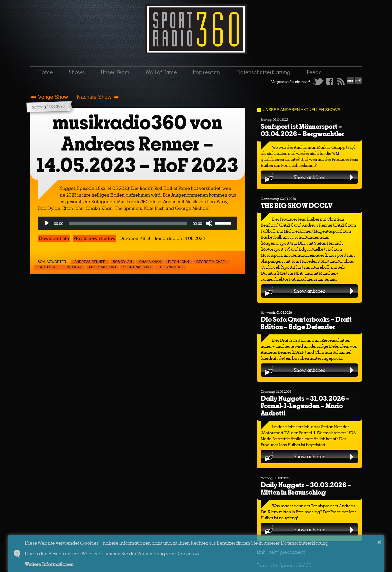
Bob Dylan (122, 262)
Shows (77, 72)
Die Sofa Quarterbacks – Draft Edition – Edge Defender (306, 323)
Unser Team (115, 72)
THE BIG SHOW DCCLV (296, 205)
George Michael (211, 262)
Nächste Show (94, 97)
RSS (341, 81)
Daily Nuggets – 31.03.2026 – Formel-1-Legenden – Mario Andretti (305, 406)
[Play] (47, 223)
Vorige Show (53, 97)
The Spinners (170, 267)
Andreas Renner (90, 262)
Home (45, 72)
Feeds (314, 72)
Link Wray (73, 267)
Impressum (206, 72)
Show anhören (309, 177)
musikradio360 (102, 267)
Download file (54, 238)
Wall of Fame (161, 72)
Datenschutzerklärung (263, 72)
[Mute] (209, 223)
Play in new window (94, 238)
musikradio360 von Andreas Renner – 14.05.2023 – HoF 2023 (137, 144)
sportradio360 (137, 267)
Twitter (318, 81)
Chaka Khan (150, 262)
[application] (137, 223)
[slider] (128, 223)
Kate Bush (47, 267)
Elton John (178, 262)
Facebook (330, 81)
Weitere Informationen (49, 564)
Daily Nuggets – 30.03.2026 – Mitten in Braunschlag (306, 488)
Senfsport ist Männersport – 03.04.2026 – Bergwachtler (302, 130)
